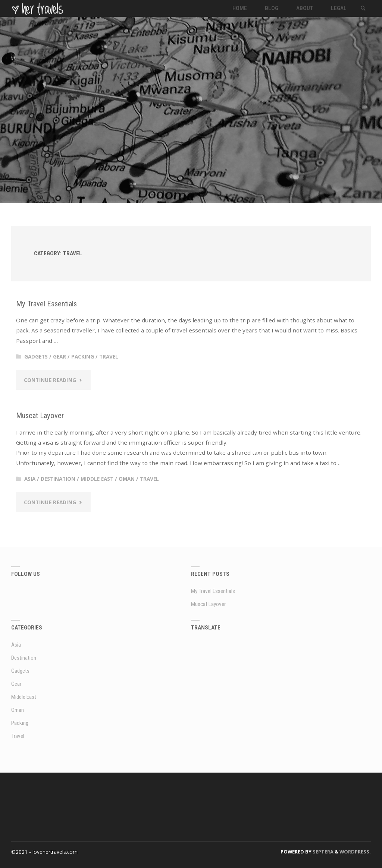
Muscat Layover (40, 416)
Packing (83, 356)
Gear (60, 356)
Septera (322, 852)
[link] (363, 9)
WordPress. (355, 852)
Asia (30, 479)
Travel (109, 356)
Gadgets (36, 356)
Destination (58, 479)
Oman (127, 479)
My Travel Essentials (46, 304)
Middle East (97, 479)
